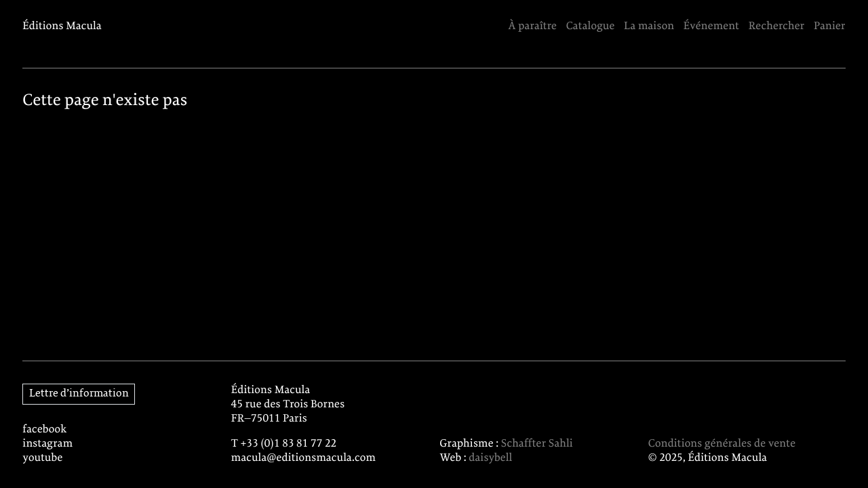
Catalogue (591, 26)
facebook (44, 429)
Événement (711, 26)
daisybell (490, 458)
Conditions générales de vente (722, 444)
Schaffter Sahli (537, 444)
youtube (42, 458)
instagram (47, 444)
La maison (649, 26)
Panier (830, 26)
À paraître (532, 26)
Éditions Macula (62, 26)
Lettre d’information (79, 393)
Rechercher (777, 26)
